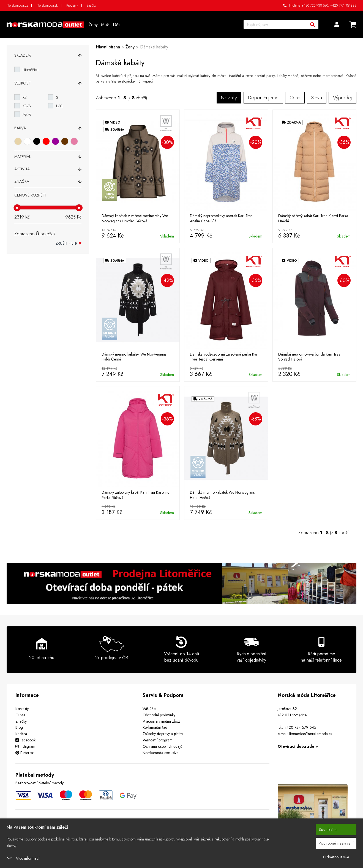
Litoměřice (30, 70)
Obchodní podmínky (159, 715)
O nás (20, 715)
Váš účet (149, 709)
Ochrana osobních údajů (162, 746)
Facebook (25, 740)
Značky (91, 6)
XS (25, 97)
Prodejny (72, 6)
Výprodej (342, 98)
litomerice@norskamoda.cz (311, 734)
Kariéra (21, 734)
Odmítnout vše (336, 857)
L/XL (60, 106)
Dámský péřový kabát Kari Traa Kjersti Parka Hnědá (313, 218)
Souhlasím (328, 829)
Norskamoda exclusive (160, 753)
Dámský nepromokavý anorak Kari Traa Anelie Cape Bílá (221, 218)
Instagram (25, 746)
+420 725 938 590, (315, 6)
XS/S (27, 106)
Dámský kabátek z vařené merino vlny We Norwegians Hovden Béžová (135, 218)
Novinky (229, 98)
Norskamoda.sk (47, 6)
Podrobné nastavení (336, 843)
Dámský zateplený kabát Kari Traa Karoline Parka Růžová (135, 495)
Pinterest (24, 753)
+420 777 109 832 (343, 6)
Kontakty (22, 709)
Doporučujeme (263, 98)
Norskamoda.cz (17, 6)
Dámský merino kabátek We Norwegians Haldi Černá (134, 357)
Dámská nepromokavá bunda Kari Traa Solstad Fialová (309, 357)
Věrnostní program (158, 740)
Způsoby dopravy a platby (163, 734)
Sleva (317, 98)
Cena (295, 98)
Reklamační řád (155, 727)
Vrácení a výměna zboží (162, 721)
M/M (27, 114)
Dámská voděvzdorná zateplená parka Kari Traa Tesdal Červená (224, 357)
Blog (19, 727)
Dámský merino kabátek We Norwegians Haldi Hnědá (222, 495)
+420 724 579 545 (300, 727)
